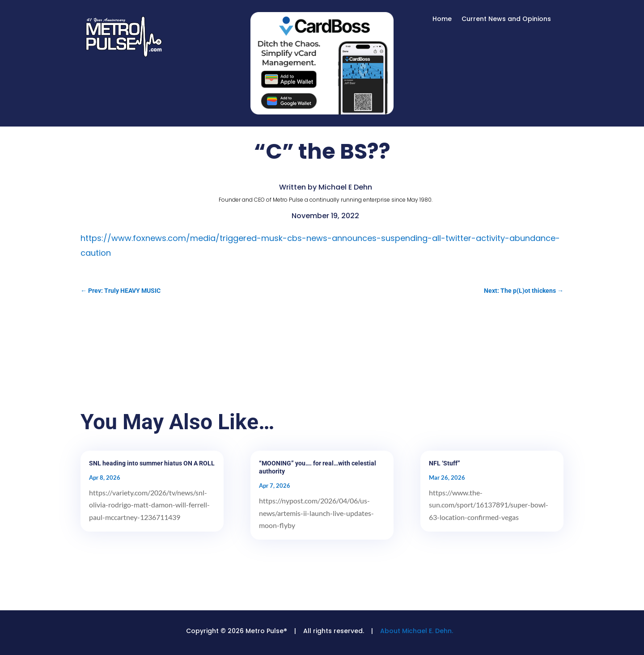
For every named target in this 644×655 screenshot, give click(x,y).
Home (442, 19)
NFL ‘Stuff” (445, 463)
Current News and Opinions (506, 19)
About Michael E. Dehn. (417, 631)
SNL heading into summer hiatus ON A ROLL (152, 463)
